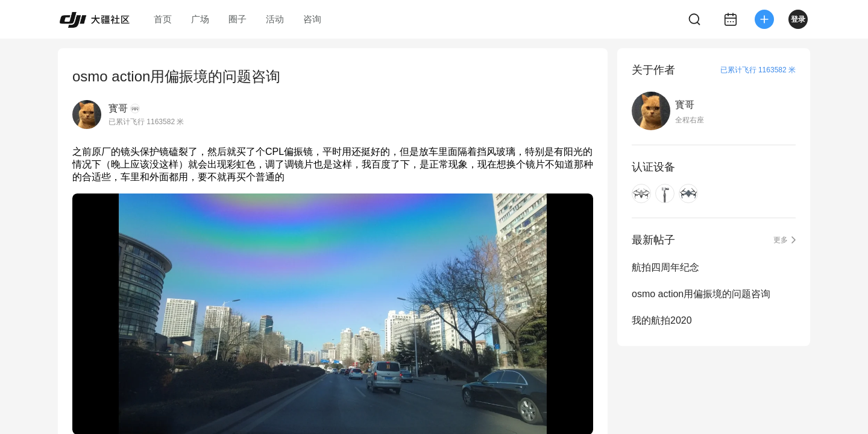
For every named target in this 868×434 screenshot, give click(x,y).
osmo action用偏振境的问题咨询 (701, 294)
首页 (163, 19)
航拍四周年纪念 (665, 267)
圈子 (237, 19)
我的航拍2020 (662, 320)
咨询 (312, 19)
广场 (200, 19)
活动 (275, 19)
